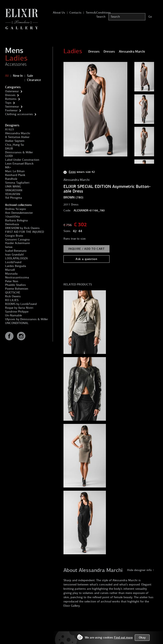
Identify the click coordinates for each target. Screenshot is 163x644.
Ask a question (86, 259)
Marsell (10, 270)
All (7, 76)
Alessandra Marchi (18, 133)
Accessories (16, 64)
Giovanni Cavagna (17, 240)
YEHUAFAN (13, 194)
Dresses (10, 95)
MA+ (8, 167)
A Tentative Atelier (17, 137)
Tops (8, 103)
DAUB (9, 149)
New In (18, 76)
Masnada (11, 274)
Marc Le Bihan (15, 171)
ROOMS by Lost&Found (21, 304)
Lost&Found (13, 262)
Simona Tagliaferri (17, 183)
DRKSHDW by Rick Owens (22, 228)
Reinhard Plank (15, 175)
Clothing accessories (19, 114)
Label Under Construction (22, 160)
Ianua (9, 247)
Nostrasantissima (17, 277)
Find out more (123, 638)
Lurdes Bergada (16, 266)
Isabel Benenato (16, 251)
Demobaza (12, 224)
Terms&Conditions (98, 13)
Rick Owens (13, 296)
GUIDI (9, 156)
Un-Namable (13, 315)
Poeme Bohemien (17, 289)
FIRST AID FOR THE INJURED (25, 232)
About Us (59, 13)
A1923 (9, 129)
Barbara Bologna (16, 220)
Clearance (34, 80)
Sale (30, 76)
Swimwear (12, 107)
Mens (14, 50)
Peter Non (12, 281)
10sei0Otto (13, 217)
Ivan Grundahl (14, 255)
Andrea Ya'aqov (15, 209)
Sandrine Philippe (17, 312)
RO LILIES (12, 300)
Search (101, 17)
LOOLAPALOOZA (16, 258)
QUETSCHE (13, 293)
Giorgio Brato (14, 236)
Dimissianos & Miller (19, 152)
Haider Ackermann (18, 243)
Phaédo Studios (15, 285)
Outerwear (12, 91)
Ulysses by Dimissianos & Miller (27, 319)
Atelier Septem (15, 141)
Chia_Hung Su (14, 145)
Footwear (11, 110)
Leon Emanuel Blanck (19, 164)
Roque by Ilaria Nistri (19, 308)
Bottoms (11, 99)
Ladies (16, 58)
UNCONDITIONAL (17, 323)
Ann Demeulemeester (19, 213)
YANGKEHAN (14, 190)
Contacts (75, 13)
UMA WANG (13, 186)
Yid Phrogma (14, 198)
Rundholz (11, 179)
